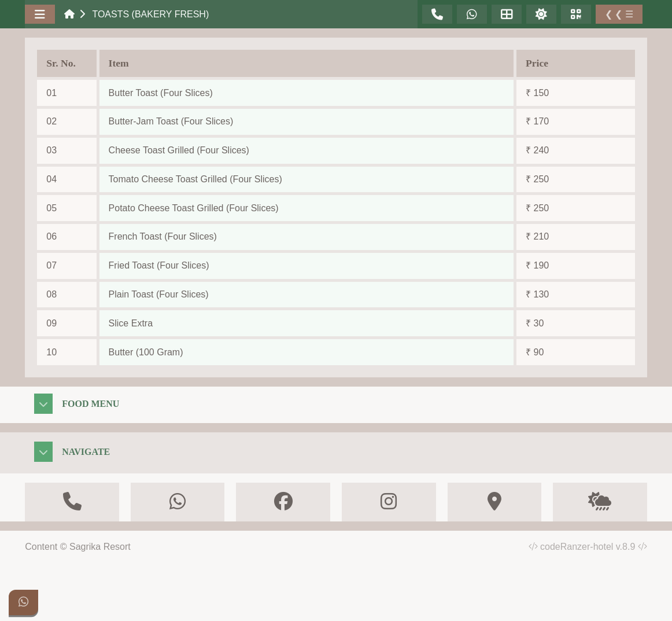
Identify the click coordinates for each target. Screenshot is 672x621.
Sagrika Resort (100, 547)
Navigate (86, 452)
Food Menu (91, 404)
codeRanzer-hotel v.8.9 (594, 547)
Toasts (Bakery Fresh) (150, 14)
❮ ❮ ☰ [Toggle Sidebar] (619, 14)
